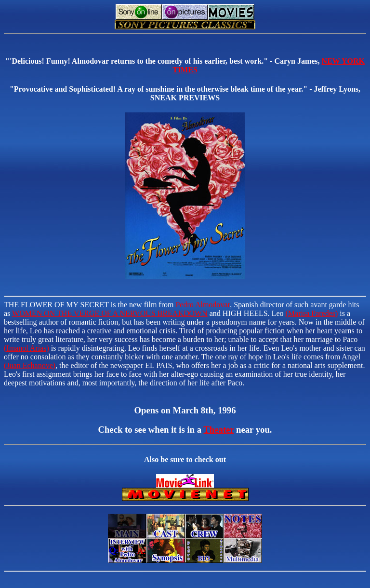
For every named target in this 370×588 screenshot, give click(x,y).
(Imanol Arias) (26, 348)
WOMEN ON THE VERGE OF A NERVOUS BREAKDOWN (110, 313)
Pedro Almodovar (203, 305)
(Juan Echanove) (30, 365)
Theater (218, 430)
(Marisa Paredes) (311, 313)
